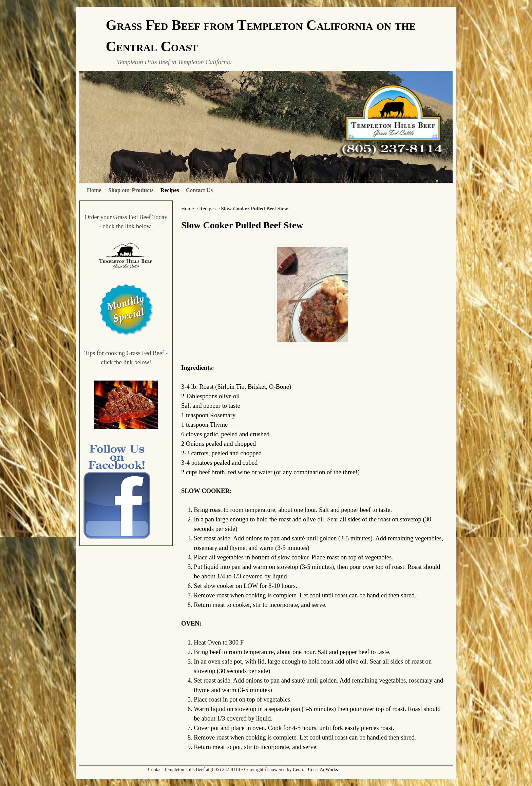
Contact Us (199, 190)
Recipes (170, 190)
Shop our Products (131, 190)
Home (94, 190)
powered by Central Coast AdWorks (304, 770)
